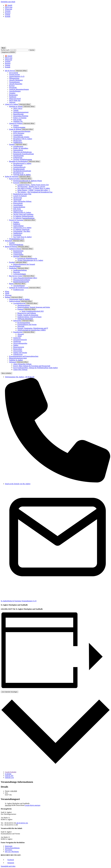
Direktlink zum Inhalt (8, 2)
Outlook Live (9, 778)
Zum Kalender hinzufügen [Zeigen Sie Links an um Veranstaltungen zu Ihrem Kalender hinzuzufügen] (10, 692)
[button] (21, 71)
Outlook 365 (9, 776)
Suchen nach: (5, 50)
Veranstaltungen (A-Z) (29, 601)
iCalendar (8, 774)
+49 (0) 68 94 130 (22, 823)
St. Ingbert (4, 601)
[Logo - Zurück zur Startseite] (55, 46)
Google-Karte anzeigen (33, 805)
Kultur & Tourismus (15, 601)
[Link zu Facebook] (9, 860)
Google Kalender (11, 772)
